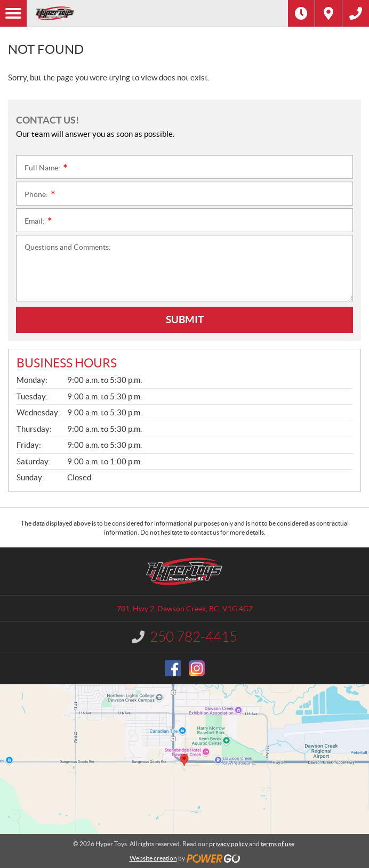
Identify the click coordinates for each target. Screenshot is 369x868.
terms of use (278, 844)
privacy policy (228, 844)
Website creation (153, 858)
